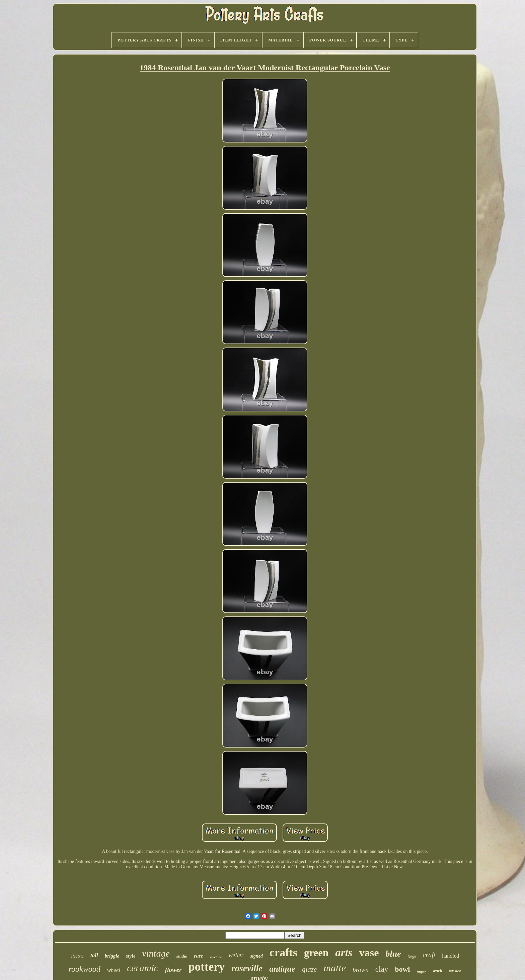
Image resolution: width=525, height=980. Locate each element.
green (316, 953)
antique (282, 969)
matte (335, 968)
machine (216, 957)
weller (236, 955)
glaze (309, 969)
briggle (112, 956)
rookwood (85, 969)
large (412, 956)
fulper (421, 972)
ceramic (142, 968)
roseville (247, 968)
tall (94, 955)
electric (77, 956)
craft (429, 955)
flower (173, 970)
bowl (402, 969)
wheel (114, 970)
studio (182, 956)
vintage (156, 953)
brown (361, 970)
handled (451, 956)
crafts (283, 952)
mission (455, 971)
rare (199, 956)
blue (393, 954)
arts (344, 953)
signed (256, 956)
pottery (206, 967)
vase (369, 953)
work (437, 971)
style (131, 956)
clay (382, 969)
